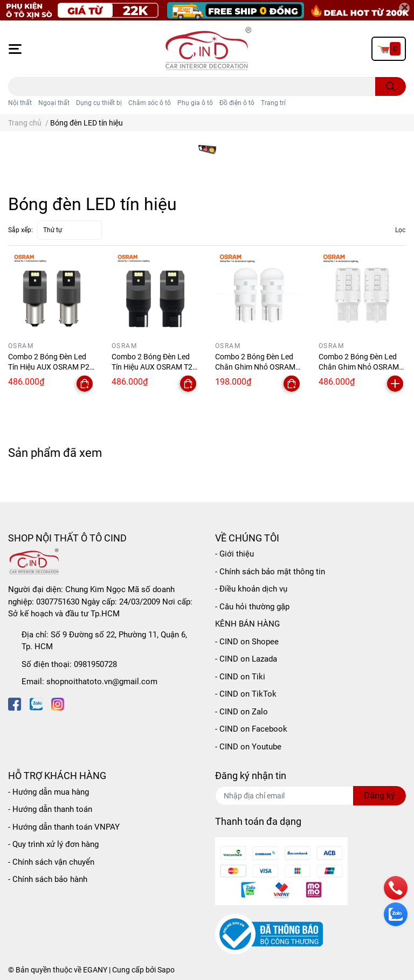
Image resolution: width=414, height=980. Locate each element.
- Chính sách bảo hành (48, 879)
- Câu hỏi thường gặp (252, 607)
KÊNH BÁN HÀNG (247, 624)
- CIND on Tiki (240, 677)
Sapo (166, 970)
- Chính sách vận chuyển (51, 862)
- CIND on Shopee (247, 642)
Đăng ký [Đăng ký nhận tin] (379, 795)
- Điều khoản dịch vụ (251, 589)
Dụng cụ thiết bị (99, 103)
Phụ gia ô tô (195, 103)
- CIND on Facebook (251, 729)
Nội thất (20, 103)
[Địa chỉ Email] (310, 796)
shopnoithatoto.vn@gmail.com (102, 682)
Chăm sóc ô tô (150, 103)
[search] (391, 86)
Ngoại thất (54, 103)
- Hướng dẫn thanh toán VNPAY (64, 827)
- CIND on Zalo (241, 712)
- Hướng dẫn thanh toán (50, 809)
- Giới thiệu (234, 554)
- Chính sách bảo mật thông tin (270, 572)
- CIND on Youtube (248, 747)
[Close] (404, 8)
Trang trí (273, 103)
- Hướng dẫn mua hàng (49, 792)
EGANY (95, 970)
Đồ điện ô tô (237, 103)
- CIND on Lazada (246, 659)
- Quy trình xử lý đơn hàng (53, 844)
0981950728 (95, 664)
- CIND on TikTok (246, 694)
